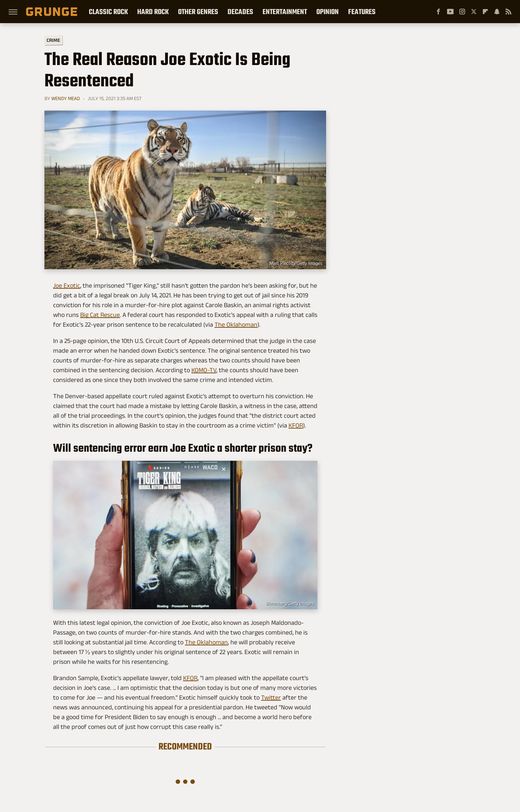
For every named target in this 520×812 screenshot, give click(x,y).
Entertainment (285, 12)
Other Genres (198, 12)
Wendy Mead (66, 98)
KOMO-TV (204, 370)
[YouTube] (450, 12)
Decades (240, 12)
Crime (53, 40)
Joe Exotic (67, 285)
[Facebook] (438, 12)
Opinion (328, 12)
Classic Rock (108, 12)
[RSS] (508, 12)
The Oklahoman (236, 325)
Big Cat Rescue (100, 315)
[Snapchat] (497, 12)
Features (362, 12)
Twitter (271, 697)
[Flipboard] (485, 12)
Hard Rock (153, 12)
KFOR (296, 425)
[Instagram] (462, 12)
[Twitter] (474, 12)
